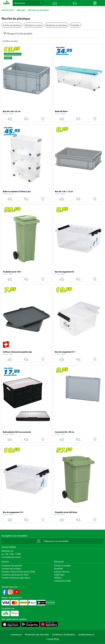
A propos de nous (62, 572)
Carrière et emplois (62, 566)
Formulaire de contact (11, 557)
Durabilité (58, 569)
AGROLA (58, 578)
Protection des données (37, 635)
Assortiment (8, 10)
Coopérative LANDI (62, 581)
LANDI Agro (59, 575)
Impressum (16, 635)
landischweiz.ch (86, 635)
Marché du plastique (39, 10)
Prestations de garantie (12, 566)
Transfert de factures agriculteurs (16, 578)
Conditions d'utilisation (64, 635)
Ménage (21, 10)
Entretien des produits (11, 569)
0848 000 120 (7, 551)
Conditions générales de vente (15, 575)
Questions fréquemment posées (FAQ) (18, 572)
